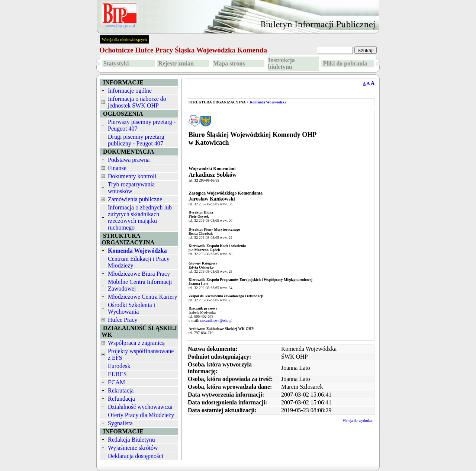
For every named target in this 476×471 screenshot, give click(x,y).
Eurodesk (119, 366)
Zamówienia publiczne (135, 199)
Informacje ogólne (130, 91)
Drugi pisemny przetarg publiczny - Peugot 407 (136, 140)
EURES (117, 374)
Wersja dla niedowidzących (124, 39)
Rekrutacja (121, 390)
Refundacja (121, 399)
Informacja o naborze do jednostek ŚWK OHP (137, 102)
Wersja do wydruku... (358, 421)
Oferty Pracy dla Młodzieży (141, 415)
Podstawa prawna (129, 160)
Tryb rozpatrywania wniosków (131, 188)
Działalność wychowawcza (140, 407)
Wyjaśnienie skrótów (133, 448)
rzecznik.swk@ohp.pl (216, 321)
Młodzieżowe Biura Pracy (139, 274)
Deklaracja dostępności (136, 456)
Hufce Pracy (123, 320)
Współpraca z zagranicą (136, 343)
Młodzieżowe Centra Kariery (143, 297)
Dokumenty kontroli (132, 176)
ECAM (116, 382)
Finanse (117, 168)
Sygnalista (120, 423)
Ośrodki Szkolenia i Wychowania (131, 308)
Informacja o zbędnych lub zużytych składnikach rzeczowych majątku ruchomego (140, 217)
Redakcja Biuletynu (131, 440)
